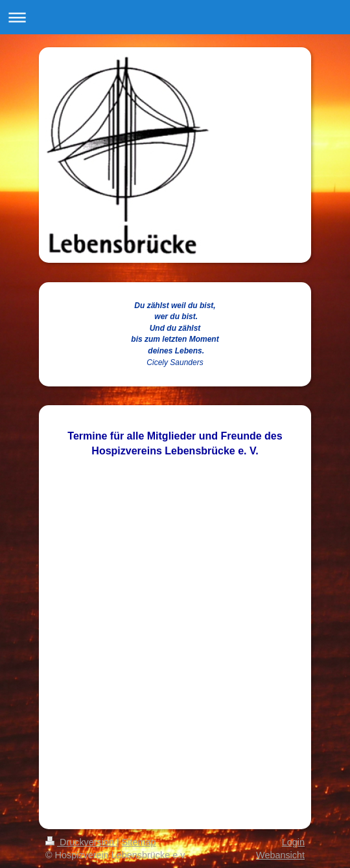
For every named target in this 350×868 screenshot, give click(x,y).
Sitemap (139, 842)
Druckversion (81, 842)
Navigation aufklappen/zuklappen (175, 17)
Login (293, 842)
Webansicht (280, 855)
